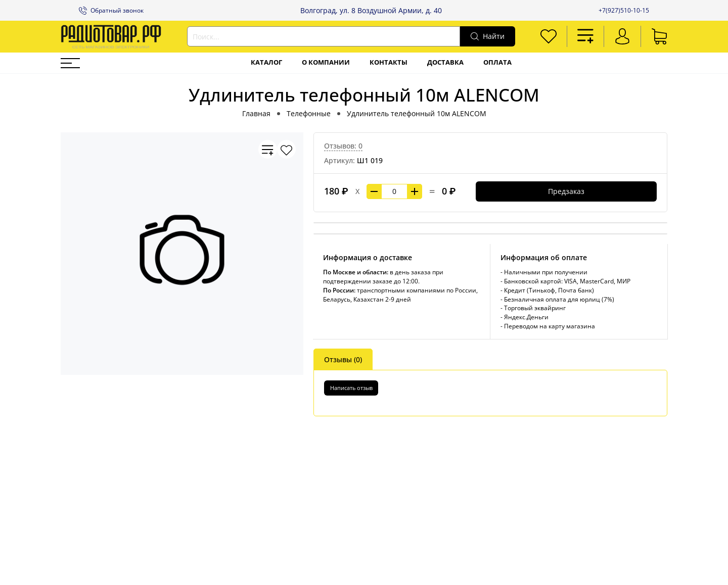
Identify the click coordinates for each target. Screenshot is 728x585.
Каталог (266, 62)
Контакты (389, 62)
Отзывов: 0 (343, 146)
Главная (256, 113)
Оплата (497, 62)
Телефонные (309, 113)
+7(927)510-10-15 (624, 10)
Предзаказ (566, 191)
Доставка (445, 62)
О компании (326, 62)
